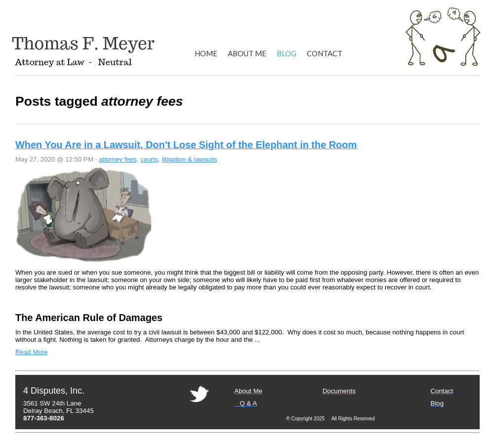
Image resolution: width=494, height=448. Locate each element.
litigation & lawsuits (190, 159)
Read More (32, 352)
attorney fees (118, 159)
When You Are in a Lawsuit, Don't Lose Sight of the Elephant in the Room (186, 145)
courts (149, 159)
